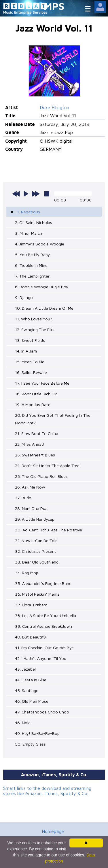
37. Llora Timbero (31, 605)
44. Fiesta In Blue (31, 680)
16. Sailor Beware (31, 372)
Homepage (53, 831)
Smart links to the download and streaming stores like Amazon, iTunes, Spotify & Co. (47, 791)
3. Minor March (29, 233)
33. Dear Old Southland (37, 562)
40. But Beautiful (31, 637)
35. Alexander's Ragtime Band (43, 583)
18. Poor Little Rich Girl (36, 394)
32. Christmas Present (36, 551)
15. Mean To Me (30, 362)
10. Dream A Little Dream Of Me (44, 308)
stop (47, 194)
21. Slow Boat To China (37, 433)
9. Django (24, 297)
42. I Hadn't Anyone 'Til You (41, 658)
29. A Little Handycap (35, 519)
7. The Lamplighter (32, 276)
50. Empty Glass (30, 744)
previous (16, 194)
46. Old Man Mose (32, 701)
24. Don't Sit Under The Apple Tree (47, 466)
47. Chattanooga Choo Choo (42, 712)
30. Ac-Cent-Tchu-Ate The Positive (49, 530)
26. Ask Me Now (30, 487)
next (36, 194)
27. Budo (23, 498)
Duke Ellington (54, 107)
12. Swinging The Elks (35, 330)
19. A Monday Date (33, 404)
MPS (54, 6)
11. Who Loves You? (34, 319)
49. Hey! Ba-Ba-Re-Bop (37, 733)
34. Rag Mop (27, 573)
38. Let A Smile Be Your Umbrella (46, 615)
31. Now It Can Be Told (36, 541)
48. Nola (23, 723)
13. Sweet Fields (30, 340)
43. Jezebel (25, 669)
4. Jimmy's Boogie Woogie (40, 244)
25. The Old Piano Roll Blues (41, 476)
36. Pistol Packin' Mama (37, 594)
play (26, 194)
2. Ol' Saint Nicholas (34, 222)
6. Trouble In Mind (31, 265)
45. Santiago (27, 690)
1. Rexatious (29, 212)
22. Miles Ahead (29, 444)
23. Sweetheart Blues (35, 455)
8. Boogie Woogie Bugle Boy (42, 287)
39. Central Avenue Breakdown (43, 626)
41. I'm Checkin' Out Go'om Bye (44, 648)
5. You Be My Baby (32, 255)
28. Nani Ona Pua (31, 508)
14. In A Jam (26, 351)
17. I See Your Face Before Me (42, 383)
